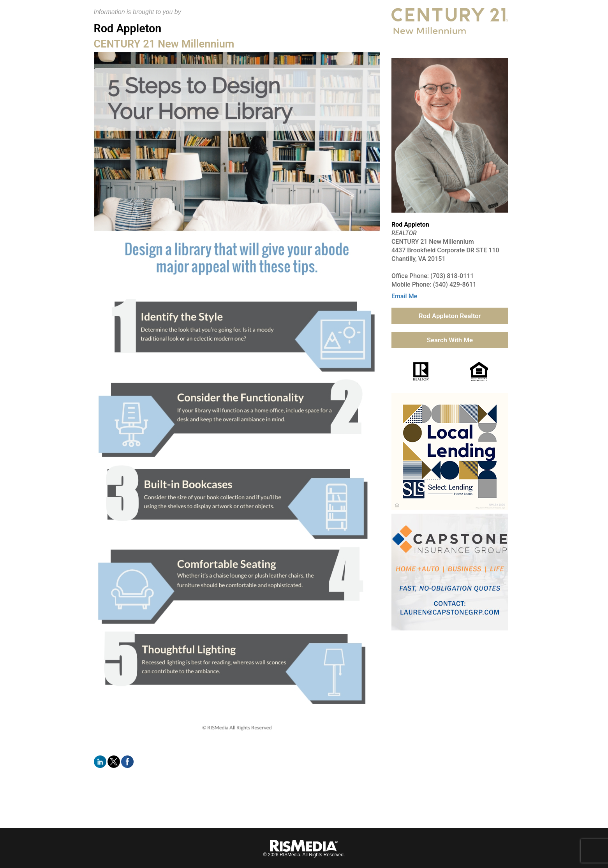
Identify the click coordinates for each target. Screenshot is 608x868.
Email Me (404, 296)
